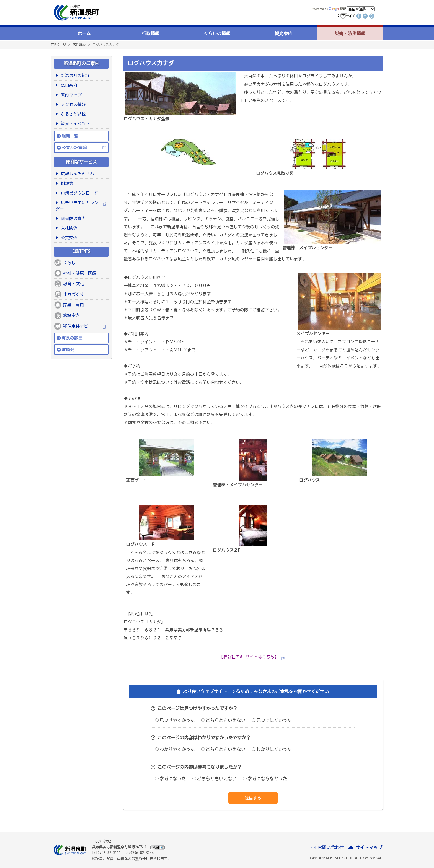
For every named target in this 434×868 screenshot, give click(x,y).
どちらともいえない (223, 720)
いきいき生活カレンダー (77, 206)
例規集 (66, 183)
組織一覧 (70, 136)
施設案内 (71, 315)
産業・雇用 (73, 305)
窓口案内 (68, 85)
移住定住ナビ (76, 326)
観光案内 (283, 33)
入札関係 (68, 228)
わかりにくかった (272, 749)
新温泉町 (76, 13)
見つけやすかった (175, 720)
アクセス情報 (72, 104)
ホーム (84, 33)
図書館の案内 (72, 218)
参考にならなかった (265, 779)
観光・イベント (74, 124)
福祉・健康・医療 (80, 273)
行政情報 (151, 33)
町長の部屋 (72, 338)
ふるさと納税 (72, 114)
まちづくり (73, 294)
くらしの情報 (217, 33)
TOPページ (58, 45)
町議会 (68, 350)
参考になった (170, 779)
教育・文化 (73, 284)
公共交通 (68, 238)
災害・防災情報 (350, 33)
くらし (69, 263)
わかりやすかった (175, 749)
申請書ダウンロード (79, 193)
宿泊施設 (79, 45)
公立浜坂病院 (74, 148)
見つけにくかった (272, 720)
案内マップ (70, 95)
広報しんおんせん (77, 174)
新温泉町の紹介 (74, 75)
